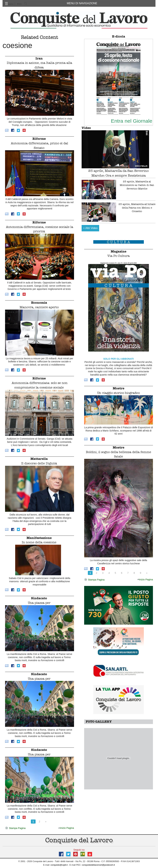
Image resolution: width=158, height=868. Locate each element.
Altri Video (90, 228)
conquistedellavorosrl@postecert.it (98, 865)
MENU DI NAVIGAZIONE (82, 3)
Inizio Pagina (66, 828)
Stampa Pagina (15, 828)
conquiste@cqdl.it (59, 865)
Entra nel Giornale (132, 121)
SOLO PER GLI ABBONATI (118, 359)
